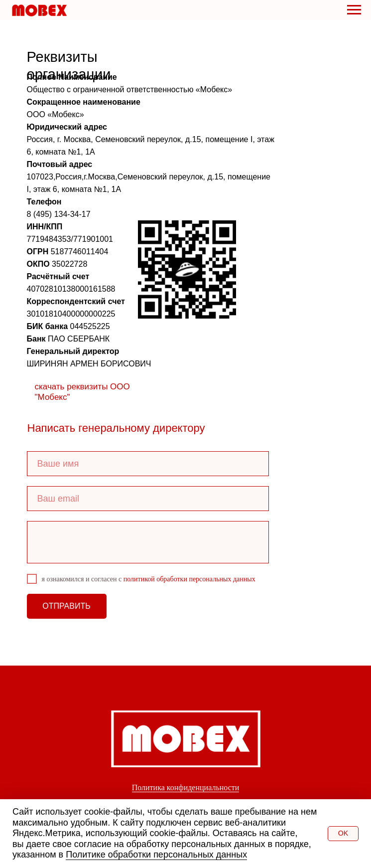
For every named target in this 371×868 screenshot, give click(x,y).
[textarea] (148, 542)
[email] (148, 499)
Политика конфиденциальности (186, 787)
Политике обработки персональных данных (156, 855)
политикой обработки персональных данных (189, 579)
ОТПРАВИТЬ (66, 606)
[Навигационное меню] (354, 10)
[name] (148, 464)
